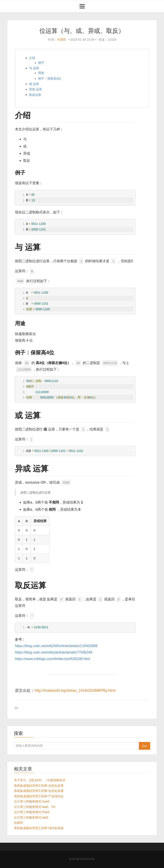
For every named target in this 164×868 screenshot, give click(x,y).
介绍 (32, 58)
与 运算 (34, 68)
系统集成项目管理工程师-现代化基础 (39, 828)
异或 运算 (36, 89)
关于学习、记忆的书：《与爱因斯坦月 (40, 780)
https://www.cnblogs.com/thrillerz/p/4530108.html (53, 659)
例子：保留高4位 (50, 78)
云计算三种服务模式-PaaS (32, 812)
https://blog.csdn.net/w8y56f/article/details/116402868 (56, 646)
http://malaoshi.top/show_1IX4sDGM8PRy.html (75, 691)
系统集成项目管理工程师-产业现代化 (39, 796)
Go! (144, 746)
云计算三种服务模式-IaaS (31, 817)
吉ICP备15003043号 (82, 859)
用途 (41, 73)
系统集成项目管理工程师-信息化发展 (39, 786)
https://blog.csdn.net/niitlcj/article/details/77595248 (54, 652)
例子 (41, 63)
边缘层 (18, 823)
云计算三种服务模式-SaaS (32, 801)
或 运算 (34, 84)
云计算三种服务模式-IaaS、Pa (35, 807)
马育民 (62, 40)
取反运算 (35, 95)
